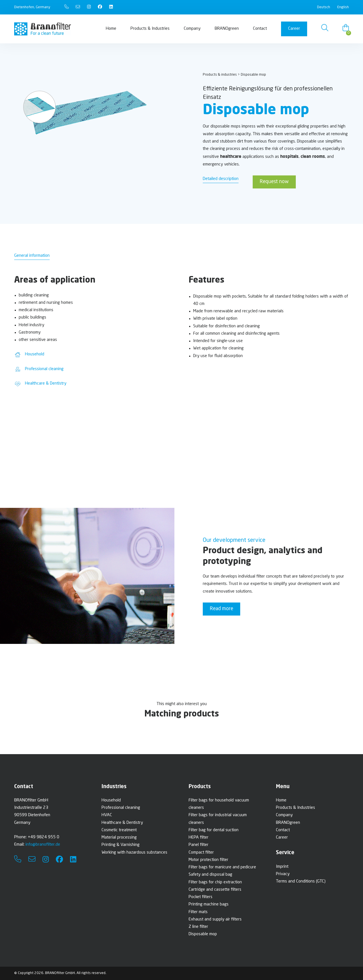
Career (294, 29)
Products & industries (220, 75)
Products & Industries (150, 29)
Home (111, 29)
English (343, 7)
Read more (221, 609)
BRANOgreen (227, 29)
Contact (260, 29)
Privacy (283, 874)
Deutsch (324, 7)
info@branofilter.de (43, 845)
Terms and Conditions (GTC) (301, 882)
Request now (274, 182)
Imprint (282, 867)
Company (192, 29)
